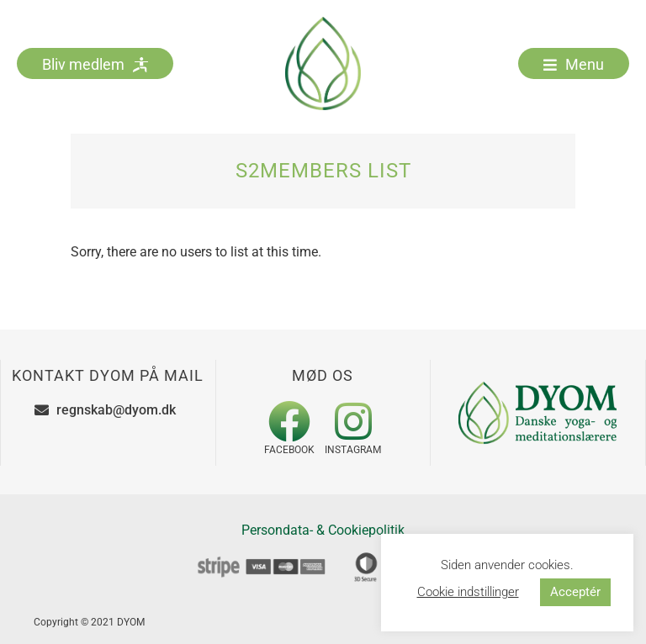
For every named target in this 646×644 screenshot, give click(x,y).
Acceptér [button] (575, 592)
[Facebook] (289, 421)
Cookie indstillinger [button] (468, 592)
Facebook (289, 450)
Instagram (353, 450)
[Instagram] (353, 421)
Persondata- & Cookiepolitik (323, 530)
